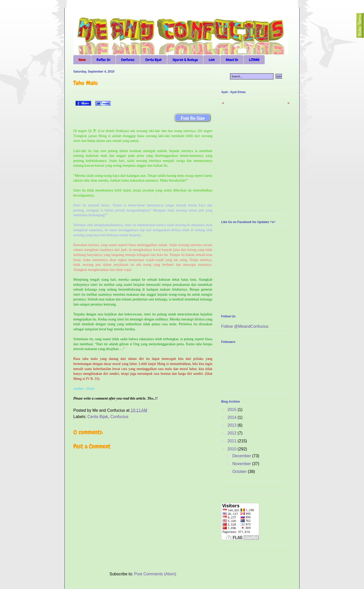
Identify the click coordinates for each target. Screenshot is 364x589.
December (242, 456)
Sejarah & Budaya (185, 60)
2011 (233, 441)
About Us (232, 60)
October (240, 472)
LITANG (254, 60)
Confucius (128, 60)
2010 (233, 449)
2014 (233, 417)
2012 (233, 433)
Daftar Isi (103, 60)
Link (212, 60)
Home (82, 60)
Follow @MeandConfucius (245, 326)
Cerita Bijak (154, 60)
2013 (233, 425)
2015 (233, 410)
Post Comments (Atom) (155, 574)
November (242, 464)
